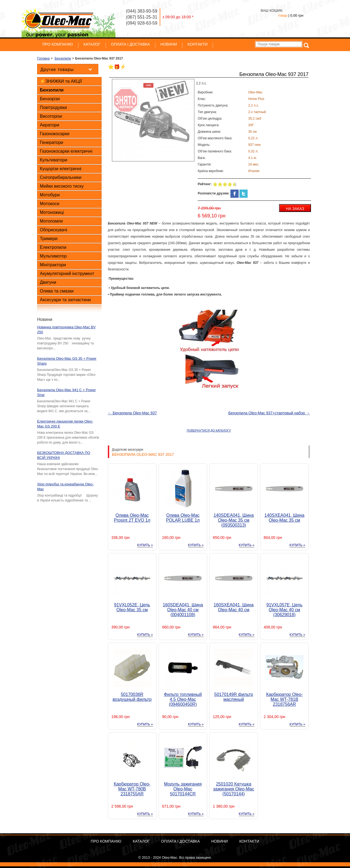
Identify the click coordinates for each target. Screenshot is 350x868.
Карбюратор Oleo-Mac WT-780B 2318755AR (132, 789)
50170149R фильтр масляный (234, 697)
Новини (169, 44)
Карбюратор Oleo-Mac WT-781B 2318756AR (284, 699)
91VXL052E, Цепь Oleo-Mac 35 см (132, 607)
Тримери (49, 239)
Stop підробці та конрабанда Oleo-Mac (65, 487)
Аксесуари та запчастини (65, 300)
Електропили (53, 247)
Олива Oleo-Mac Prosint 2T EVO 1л (132, 518)
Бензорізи (50, 99)
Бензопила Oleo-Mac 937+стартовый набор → (269, 413)
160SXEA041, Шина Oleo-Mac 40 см (234, 607)
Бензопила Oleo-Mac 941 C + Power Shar (66, 392)
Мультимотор (53, 256)
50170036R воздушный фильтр (132, 697)
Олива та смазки (57, 291)
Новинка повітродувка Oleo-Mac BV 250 (66, 330)
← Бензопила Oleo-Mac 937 (132, 413)
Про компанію (58, 44)
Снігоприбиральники (61, 177)
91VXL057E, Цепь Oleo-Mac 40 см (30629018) (284, 610)
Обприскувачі (54, 230)
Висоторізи (51, 116)
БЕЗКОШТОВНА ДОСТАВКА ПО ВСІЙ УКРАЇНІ (64, 455)
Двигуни (48, 282)
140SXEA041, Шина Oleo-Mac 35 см (284, 518)
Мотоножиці (52, 212)
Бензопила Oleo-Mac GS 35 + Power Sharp (67, 361)
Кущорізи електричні (61, 169)
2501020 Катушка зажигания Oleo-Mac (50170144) (234, 789)
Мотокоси (50, 204)
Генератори (52, 142)
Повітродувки (53, 107)
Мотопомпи (51, 221)
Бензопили (52, 90)
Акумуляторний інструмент (67, 274)
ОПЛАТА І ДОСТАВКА (130, 44)
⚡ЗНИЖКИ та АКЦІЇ (61, 81)
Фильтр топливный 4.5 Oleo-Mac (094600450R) (183, 699)
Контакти (198, 44)
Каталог (92, 44)
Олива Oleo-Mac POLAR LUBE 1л (183, 518)
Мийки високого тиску (62, 186)
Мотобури (50, 195)
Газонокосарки (55, 134)
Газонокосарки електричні (66, 151)
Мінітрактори (53, 265)
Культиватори (54, 160)
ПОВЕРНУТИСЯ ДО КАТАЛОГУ (209, 430)
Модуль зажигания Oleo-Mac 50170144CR (183, 789)
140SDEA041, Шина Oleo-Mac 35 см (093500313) (234, 520)
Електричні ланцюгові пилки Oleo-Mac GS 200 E (65, 424)
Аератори (50, 125)
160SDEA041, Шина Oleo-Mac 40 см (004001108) (183, 610)
